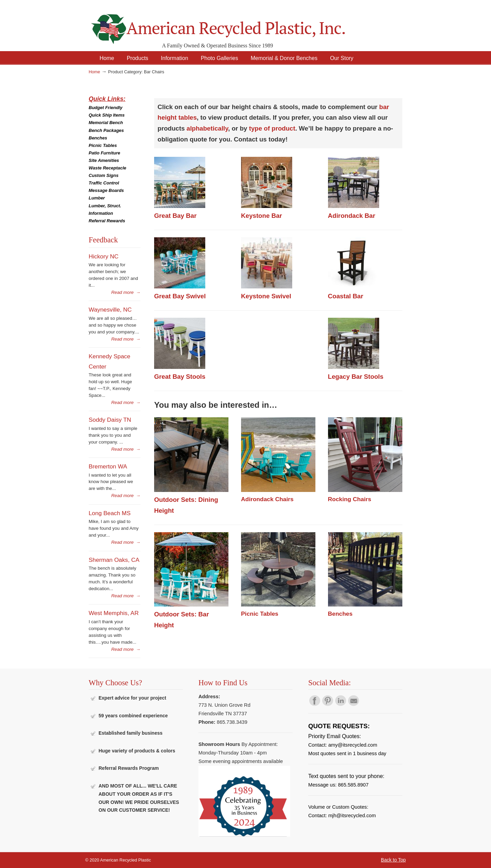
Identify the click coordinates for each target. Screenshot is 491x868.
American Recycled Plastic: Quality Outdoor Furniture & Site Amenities (235, 24)
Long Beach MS (110, 513)
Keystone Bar (262, 216)
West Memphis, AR (114, 613)
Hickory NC (103, 256)
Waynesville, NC (110, 310)
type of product (272, 128)
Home (94, 72)
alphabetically (207, 128)
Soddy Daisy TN (110, 420)
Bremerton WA (108, 466)
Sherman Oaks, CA (114, 560)
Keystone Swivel (266, 296)
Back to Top (393, 860)
